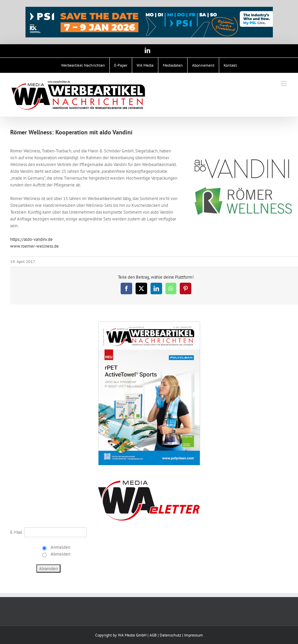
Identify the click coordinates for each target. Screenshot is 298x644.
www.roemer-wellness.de (34, 246)
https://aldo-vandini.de (31, 239)
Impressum (194, 635)
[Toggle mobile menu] (284, 84)
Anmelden (60, 547)
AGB (153, 635)
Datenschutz (170, 635)
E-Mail (16, 532)
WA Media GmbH (132, 635)
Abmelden (60, 554)
